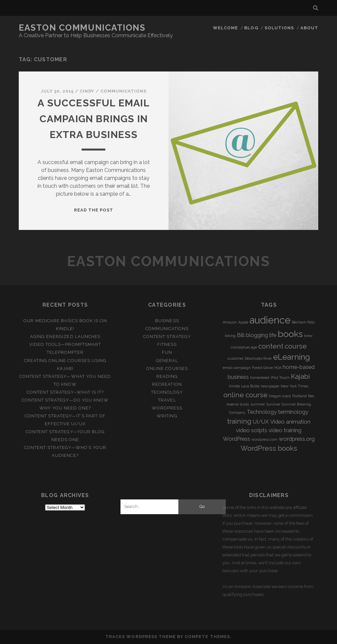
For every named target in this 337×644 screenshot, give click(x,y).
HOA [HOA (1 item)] (278, 368)
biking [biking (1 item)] (230, 336)
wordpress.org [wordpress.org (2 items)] (297, 439)
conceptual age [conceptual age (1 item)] (244, 347)
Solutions (279, 28)
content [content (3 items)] (271, 346)
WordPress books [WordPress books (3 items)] (269, 448)
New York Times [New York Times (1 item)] (295, 386)
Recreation (167, 384)
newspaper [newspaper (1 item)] (270, 386)
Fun (167, 352)
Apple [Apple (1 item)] (243, 322)
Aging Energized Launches (65, 336)
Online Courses (167, 368)
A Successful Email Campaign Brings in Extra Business (94, 119)
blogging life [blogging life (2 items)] (261, 335)
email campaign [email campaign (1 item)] (237, 368)
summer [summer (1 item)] (258, 404)
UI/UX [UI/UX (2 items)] (261, 422)
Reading (167, 376)
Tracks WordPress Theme (141, 637)
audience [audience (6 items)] (270, 320)
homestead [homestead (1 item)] (260, 378)
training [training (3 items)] (239, 421)
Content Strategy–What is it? (65, 392)
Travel (167, 400)
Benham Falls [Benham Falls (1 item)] (303, 322)
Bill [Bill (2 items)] (241, 335)
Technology (167, 392)
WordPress (167, 408)
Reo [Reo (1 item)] (311, 396)
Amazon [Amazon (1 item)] (230, 322)
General (167, 361)
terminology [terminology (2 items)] (293, 412)
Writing (167, 416)
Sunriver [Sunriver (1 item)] (273, 404)
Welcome (225, 28)
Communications (124, 91)
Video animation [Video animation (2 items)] (290, 422)
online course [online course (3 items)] (246, 395)
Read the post (94, 210)
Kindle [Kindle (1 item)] (234, 386)
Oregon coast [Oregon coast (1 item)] (280, 396)
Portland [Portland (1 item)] (299, 396)
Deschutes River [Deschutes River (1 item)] (258, 358)
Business (167, 321)
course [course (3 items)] (296, 346)
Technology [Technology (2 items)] (262, 412)
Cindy (87, 91)
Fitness (167, 344)
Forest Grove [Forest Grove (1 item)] (262, 368)
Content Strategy (167, 336)
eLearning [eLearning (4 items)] (292, 357)
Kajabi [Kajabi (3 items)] (300, 376)
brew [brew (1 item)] (308, 336)
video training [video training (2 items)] (285, 430)
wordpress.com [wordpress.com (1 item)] (264, 439)
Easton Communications (82, 28)
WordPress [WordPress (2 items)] (236, 439)
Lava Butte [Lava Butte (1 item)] (250, 386)
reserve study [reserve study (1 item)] (238, 404)
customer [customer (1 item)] (235, 358)
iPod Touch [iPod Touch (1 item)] (280, 378)
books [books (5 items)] (290, 334)
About (309, 28)
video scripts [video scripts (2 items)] (252, 430)
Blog (251, 28)
